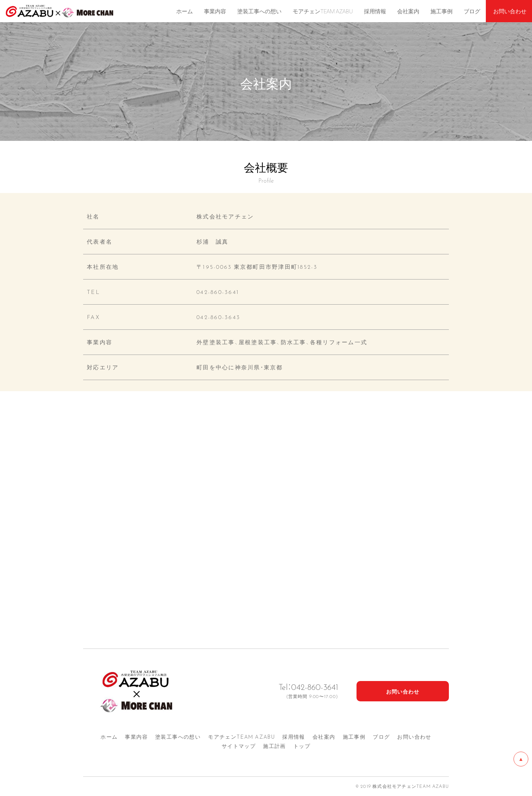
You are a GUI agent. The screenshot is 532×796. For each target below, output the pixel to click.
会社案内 (324, 736)
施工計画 (274, 746)
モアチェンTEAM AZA (241, 736)
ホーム (109, 736)
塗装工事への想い (178, 736)
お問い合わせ (414, 736)
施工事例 (354, 736)
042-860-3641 (218, 292)
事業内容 (136, 736)
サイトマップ (239, 746)
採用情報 (294, 736)
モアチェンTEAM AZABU (323, 11)
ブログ (381, 736)
